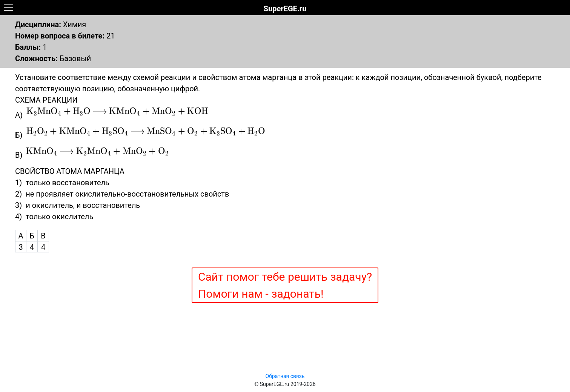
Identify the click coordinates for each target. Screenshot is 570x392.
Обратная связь (285, 376)
